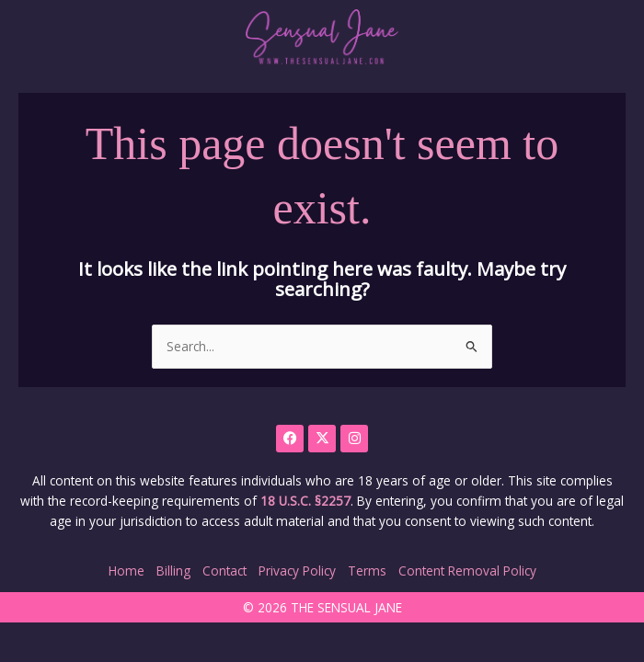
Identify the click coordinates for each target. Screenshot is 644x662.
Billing (173, 571)
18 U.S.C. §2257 (305, 501)
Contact (224, 571)
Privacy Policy (297, 571)
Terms (367, 571)
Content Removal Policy (467, 571)
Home (126, 571)
